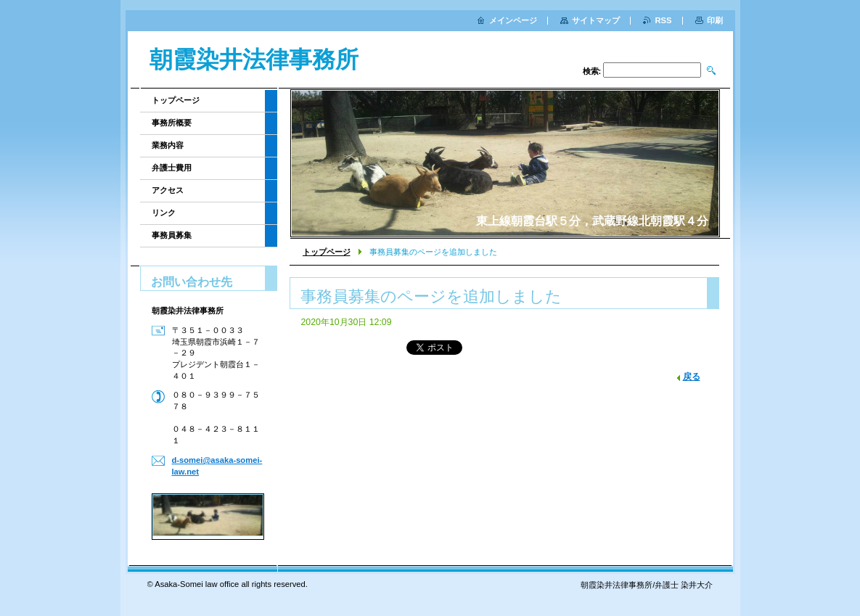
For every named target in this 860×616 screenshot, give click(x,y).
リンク (164, 213)
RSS (663, 20)
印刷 (715, 20)
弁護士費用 (172, 168)
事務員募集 (172, 235)
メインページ (513, 20)
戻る (692, 377)
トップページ (327, 252)
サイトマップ (596, 20)
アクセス (168, 190)
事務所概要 (172, 123)
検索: (592, 71)
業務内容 (168, 145)
